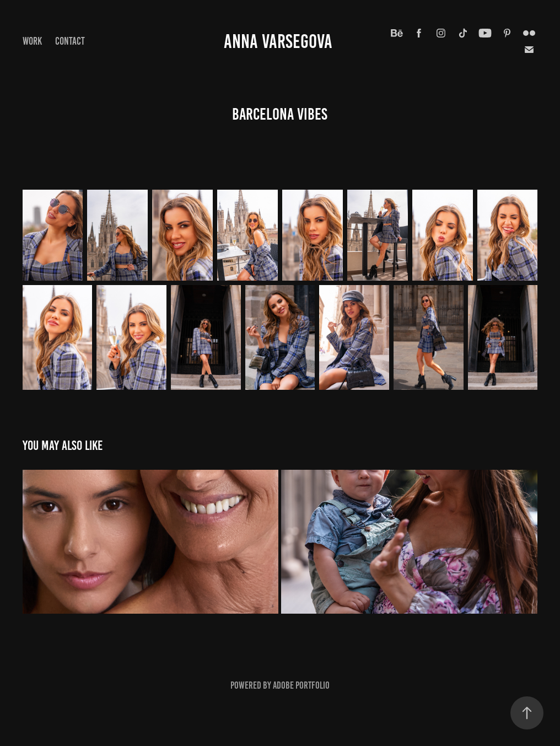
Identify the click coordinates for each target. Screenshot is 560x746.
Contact (70, 41)
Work (32, 41)
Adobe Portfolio (301, 685)
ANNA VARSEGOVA (280, 41)
